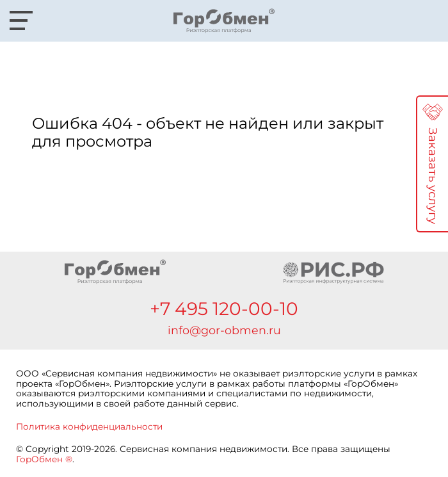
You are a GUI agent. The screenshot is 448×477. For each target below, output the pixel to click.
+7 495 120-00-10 (224, 309)
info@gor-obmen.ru (224, 330)
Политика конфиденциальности (89, 426)
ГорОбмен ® (44, 459)
